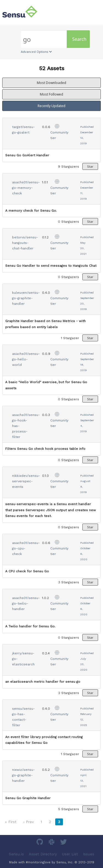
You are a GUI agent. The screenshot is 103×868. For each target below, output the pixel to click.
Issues (89, 854)
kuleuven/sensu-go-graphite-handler (26, 298)
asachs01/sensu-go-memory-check (26, 188)
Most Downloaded (51, 83)
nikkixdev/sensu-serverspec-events (26, 481)
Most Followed (51, 94)
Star (90, 166)
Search (79, 39)
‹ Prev (29, 822)
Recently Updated (51, 106)
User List (70, 854)
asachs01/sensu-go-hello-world (26, 359)
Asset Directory (43, 854)
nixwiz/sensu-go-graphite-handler (23, 775)
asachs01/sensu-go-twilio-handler (26, 603)
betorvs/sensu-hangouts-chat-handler (25, 243)
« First (11, 822)
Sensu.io (16, 854)
